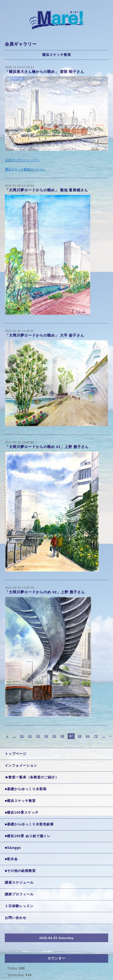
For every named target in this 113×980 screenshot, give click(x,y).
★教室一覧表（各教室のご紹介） (32, 777)
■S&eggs (13, 848)
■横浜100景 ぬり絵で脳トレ (28, 836)
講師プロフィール (19, 894)
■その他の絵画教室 (20, 871)
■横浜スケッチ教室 (20, 801)
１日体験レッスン (19, 906)
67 (71, 736)
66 (62, 736)
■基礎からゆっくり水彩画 (26, 789)
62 (30, 736)
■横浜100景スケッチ (22, 812)
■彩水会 (11, 859)
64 (46, 736)
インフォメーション (21, 765)
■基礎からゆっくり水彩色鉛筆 (29, 824)
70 (96, 736)
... (14, 736)
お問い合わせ (16, 918)
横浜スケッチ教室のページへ (25, 169)
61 (22, 736)
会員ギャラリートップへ (22, 160)
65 (54, 736)
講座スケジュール (19, 882)
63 (38, 736)
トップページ (16, 754)
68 (80, 736)
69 (88, 736)
